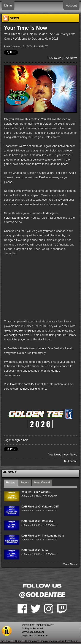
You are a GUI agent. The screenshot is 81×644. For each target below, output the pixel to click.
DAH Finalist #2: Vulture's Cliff (40, 507)
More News (70, 564)
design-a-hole (20, 440)
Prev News (54, 58)
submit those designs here (30, 389)
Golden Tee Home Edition (20, 331)
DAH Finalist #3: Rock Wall (38, 521)
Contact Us (41, 636)
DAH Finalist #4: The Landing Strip (43, 536)
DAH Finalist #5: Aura (35, 550)
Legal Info (27, 636)
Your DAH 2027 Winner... (36, 492)
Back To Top (71, 461)
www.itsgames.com (33, 632)
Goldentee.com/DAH (23, 384)
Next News (70, 58)
